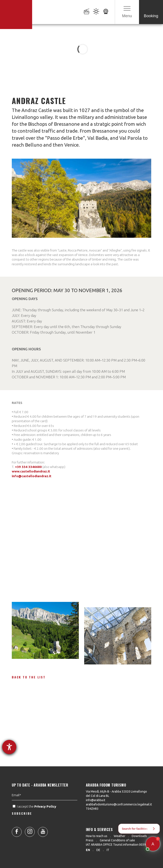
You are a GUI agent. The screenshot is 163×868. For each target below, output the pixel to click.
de (98, 850)
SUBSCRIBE (22, 834)
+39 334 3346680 (28, 467)
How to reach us (97, 836)
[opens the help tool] (9, 747)
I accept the (35, 827)
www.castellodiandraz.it (31, 471)
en (88, 850)
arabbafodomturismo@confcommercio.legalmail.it (119, 804)
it (108, 850)
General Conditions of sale (117, 840)
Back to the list (29, 677)
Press (90, 840)
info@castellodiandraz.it (32, 476)
